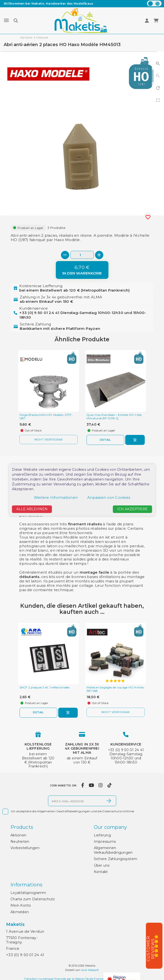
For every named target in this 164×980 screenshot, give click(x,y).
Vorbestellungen (25, 848)
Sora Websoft (90, 970)
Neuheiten (20, 842)
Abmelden (20, 912)
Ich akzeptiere (132, 509)
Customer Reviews (151, 949)
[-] (65, 255)
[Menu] (6, 20)
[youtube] (91, 785)
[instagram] (101, 785)
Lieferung (102, 835)
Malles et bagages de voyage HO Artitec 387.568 (115, 689)
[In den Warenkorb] (82, 270)
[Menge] (82, 255)
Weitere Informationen (56, 497)
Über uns (102, 865)
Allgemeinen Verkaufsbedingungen (113, 850)
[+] (99, 255)
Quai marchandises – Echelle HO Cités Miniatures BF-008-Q (114, 417)
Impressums (105, 842)
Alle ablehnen (32, 509)
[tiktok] (109, 785)
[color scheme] (154, 3)
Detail (105, 440)
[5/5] (158, 946)
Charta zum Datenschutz (33, 899)
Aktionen (18, 835)
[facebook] (82, 785)
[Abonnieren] (109, 801)
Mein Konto (21, 905)
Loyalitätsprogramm (28, 893)
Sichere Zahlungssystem (116, 859)
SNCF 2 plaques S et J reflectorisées (45, 687)
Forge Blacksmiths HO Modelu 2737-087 (46, 417)
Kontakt (101, 872)
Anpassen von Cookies (109, 497)
